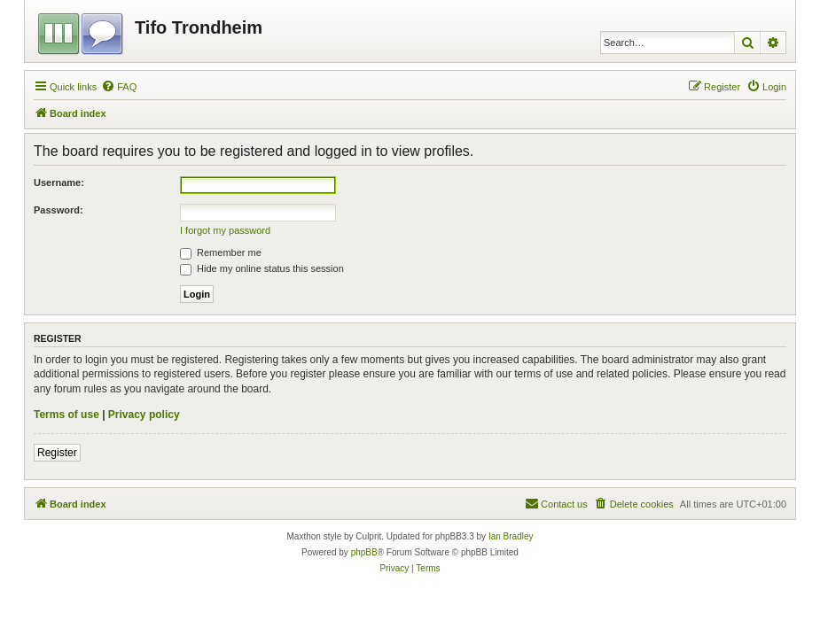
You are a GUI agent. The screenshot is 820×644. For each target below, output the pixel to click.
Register (57, 453)
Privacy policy (144, 415)
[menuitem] (119, 87)
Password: (59, 210)
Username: (59, 182)
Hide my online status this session (262, 268)
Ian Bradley (511, 536)
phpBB (364, 552)
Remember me (221, 252)
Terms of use (66, 415)
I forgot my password (225, 230)
